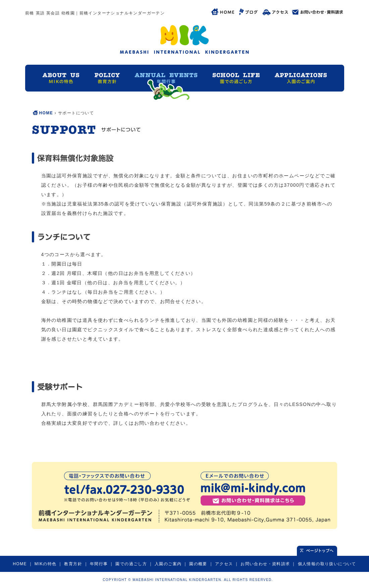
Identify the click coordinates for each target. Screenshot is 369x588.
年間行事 (99, 564)
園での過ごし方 (131, 564)
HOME (46, 113)
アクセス (224, 564)
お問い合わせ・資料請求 (265, 564)
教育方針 (73, 564)
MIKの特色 (46, 564)
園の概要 (198, 564)
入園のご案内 (168, 564)
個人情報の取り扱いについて (327, 564)
